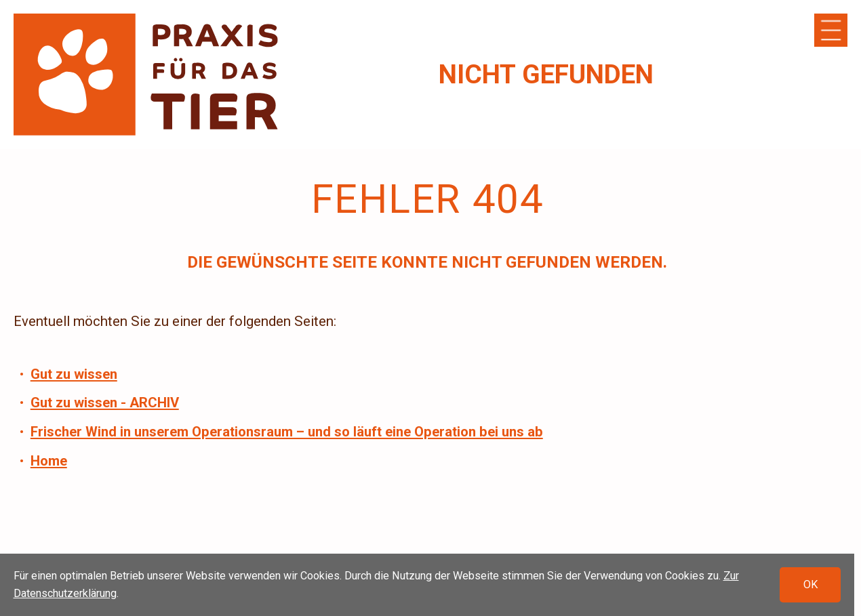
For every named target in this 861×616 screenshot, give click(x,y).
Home (49, 461)
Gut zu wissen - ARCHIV (105, 403)
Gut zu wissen (74, 374)
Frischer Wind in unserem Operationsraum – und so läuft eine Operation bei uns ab (287, 432)
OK (810, 585)
